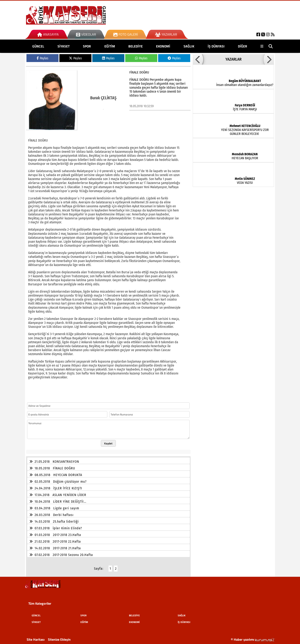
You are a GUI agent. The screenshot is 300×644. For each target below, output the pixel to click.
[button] (198, 59)
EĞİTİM (110, 46)
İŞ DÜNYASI (216, 46)
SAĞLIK (189, 46)
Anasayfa (48, 34)
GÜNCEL (38, 46)
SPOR (87, 46)
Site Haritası (36, 637)
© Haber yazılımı (253, 637)
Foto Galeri (126, 34)
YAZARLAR (233, 59)
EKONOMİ (163, 46)
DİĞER (242, 46)
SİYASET (64, 46)
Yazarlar (166, 34)
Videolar (86, 34)
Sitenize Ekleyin (59, 637)
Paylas (42, 58)
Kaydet (108, 441)
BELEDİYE (136, 46)
